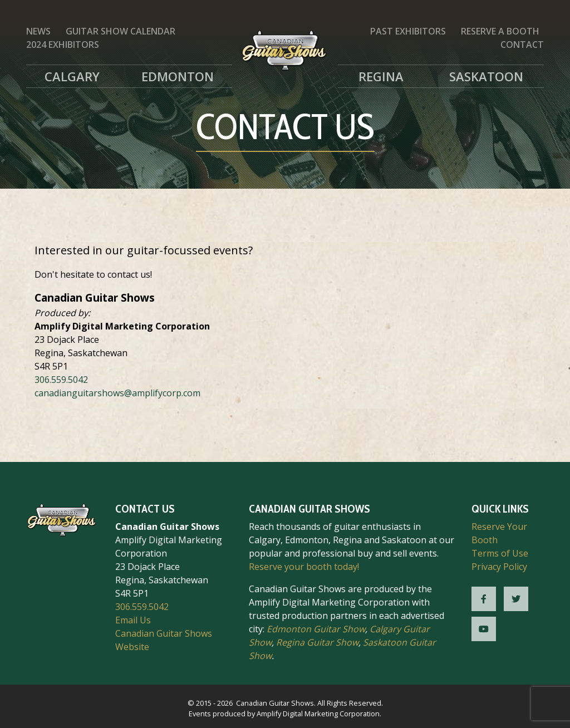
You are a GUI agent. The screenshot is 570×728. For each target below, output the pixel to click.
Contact (522, 45)
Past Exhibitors (408, 31)
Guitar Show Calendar (121, 31)
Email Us (133, 620)
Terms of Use (500, 553)
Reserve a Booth (500, 31)
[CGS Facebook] (484, 599)
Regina (381, 76)
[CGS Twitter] (516, 599)
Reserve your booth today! (304, 567)
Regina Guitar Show (317, 642)
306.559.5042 (61, 380)
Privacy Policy (499, 567)
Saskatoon (486, 76)
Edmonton (178, 76)
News (38, 31)
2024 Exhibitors (63, 45)
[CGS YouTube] (484, 629)
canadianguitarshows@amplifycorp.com (117, 393)
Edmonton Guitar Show (316, 629)
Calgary (72, 76)
